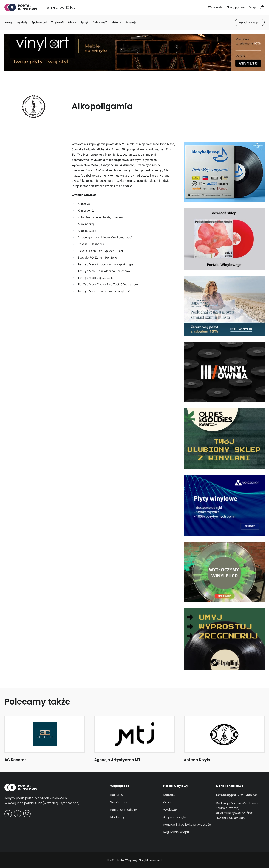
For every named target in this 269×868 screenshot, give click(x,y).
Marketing (118, 817)
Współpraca (119, 802)
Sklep (252, 7)
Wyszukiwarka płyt (250, 22)
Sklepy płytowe (236, 7)
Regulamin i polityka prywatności (187, 825)
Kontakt (169, 795)
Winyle (72, 22)
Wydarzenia (215, 7)
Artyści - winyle (175, 817)
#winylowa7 (100, 22)
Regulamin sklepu (176, 832)
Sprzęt (84, 22)
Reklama (117, 795)
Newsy (8, 22)
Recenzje (131, 22)
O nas (167, 802)
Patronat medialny (124, 810)
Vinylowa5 (57, 22)
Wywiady (22, 22)
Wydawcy (170, 810)
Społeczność (39, 22)
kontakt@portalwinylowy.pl (237, 795)
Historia (116, 22)
